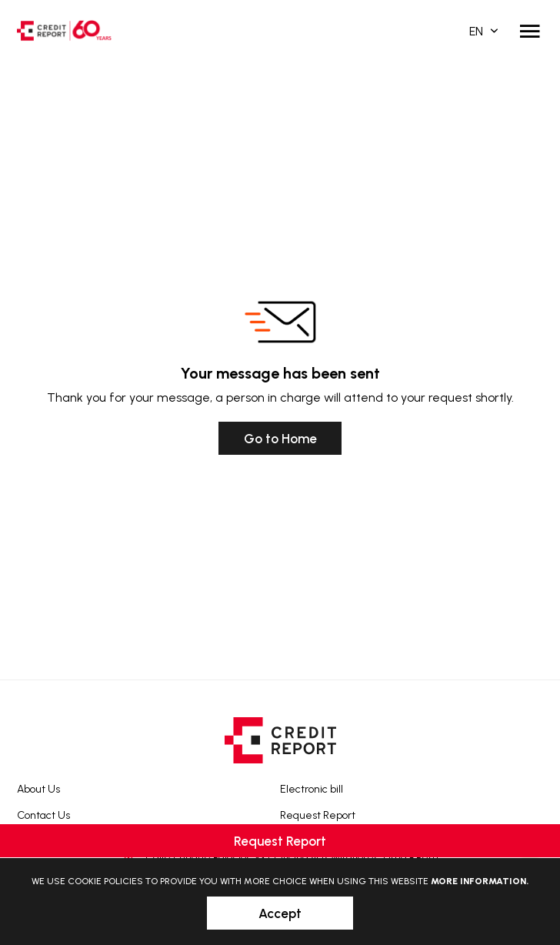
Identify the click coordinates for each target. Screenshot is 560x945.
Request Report (318, 815)
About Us (38, 789)
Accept (280, 913)
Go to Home (280, 439)
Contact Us (43, 815)
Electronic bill (312, 789)
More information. (480, 881)
